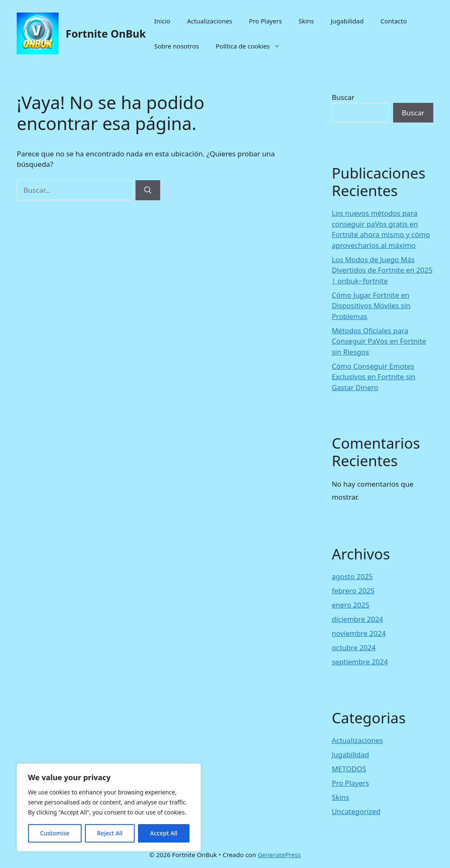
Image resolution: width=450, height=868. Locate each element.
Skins (306, 21)
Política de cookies (252, 46)
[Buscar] (148, 190)
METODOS (349, 769)
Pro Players (265, 21)
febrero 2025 (353, 591)
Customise (55, 833)
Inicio (162, 21)
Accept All (164, 833)
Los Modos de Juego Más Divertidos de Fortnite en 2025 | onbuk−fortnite (382, 270)
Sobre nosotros (177, 46)
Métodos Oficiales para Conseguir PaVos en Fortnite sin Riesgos (379, 341)
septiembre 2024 (360, 662)
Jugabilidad (347, 21)
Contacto (393, 21)
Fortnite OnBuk (106, 33)
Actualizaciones (210, 21)
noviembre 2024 (359, 633)
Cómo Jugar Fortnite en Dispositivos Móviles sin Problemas (371, 306)
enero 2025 (350, 605)
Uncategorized (356, 811)
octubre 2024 (354, 647)
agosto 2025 (352, 576)
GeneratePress (279, 855)
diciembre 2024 (357, 619)
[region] (109, 807)
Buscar (343, 97)
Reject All (110, 833)
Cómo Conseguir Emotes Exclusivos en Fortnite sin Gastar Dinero (373, 377)
